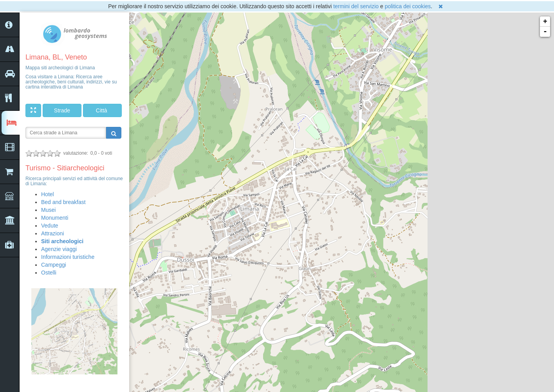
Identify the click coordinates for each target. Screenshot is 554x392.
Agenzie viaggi (59, 249)
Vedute (50, 226)
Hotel (48, 194)
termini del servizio (356, 6)
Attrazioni (52, 233)
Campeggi (54, 265)
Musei (48, 210)
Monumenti (55, 218)
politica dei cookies (408, 6)
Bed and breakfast (63, 202)
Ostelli (49, 273)
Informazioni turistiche (68, 257)
